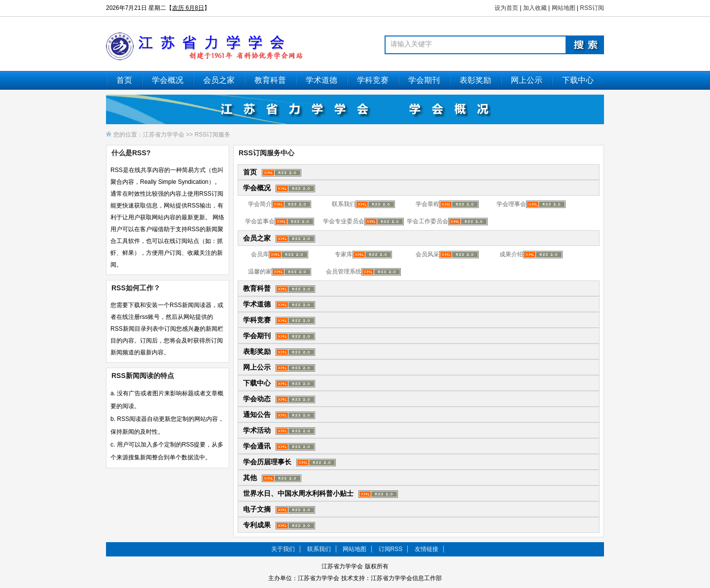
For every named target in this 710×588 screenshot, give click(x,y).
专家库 (344, 254)
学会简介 (260, 204)
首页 (124, 80)
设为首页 (506, 8)
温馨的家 (260, 272)
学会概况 (168, 80)
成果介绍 (511, 254)
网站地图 (564, 8)
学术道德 (321, 80)
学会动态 (257, 399)
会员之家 (219, 80)
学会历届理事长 (267, 462)
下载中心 (578, 80)
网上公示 (527, 80)
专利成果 (257, 525)
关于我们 (283, 549)
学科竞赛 (373, 80)
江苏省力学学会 (164, 135)
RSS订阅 (592, 8)
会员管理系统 (344, 272)
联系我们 (344, 204)
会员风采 (427, 254)
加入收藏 (535, 8)
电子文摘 (257, 509)
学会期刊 (424, 80)
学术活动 (257, 430)
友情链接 (426, 549)
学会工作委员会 (427, 221)
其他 (250, 478)
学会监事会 (260, 221)
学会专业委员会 (344, 221)
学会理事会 (511, 204)
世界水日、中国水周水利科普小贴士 (298, 493)
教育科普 (270, 80)
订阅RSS (391, 549)
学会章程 (427, 204)
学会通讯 (257, 446)
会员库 (260, 254)
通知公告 (257, 415)
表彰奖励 (475, 80)
